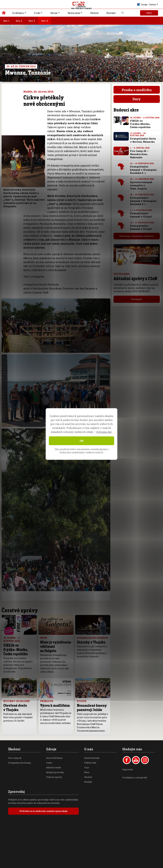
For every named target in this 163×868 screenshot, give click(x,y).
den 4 (45, 21)
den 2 (19, 21)
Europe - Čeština (147, 4)
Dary (149, 13)
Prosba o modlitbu (137, 90)
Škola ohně (74, 13)
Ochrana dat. (104, 432)
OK (82, 441)
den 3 (32, 21)
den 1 (6, 21)
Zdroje (54, 13)
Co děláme (18, 13)
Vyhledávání (123, 14)
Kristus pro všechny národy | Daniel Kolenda (4, 14)
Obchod (94, 13)
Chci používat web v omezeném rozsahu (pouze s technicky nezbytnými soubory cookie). (82, 451)
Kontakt (111, 13)
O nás (37, 13)
